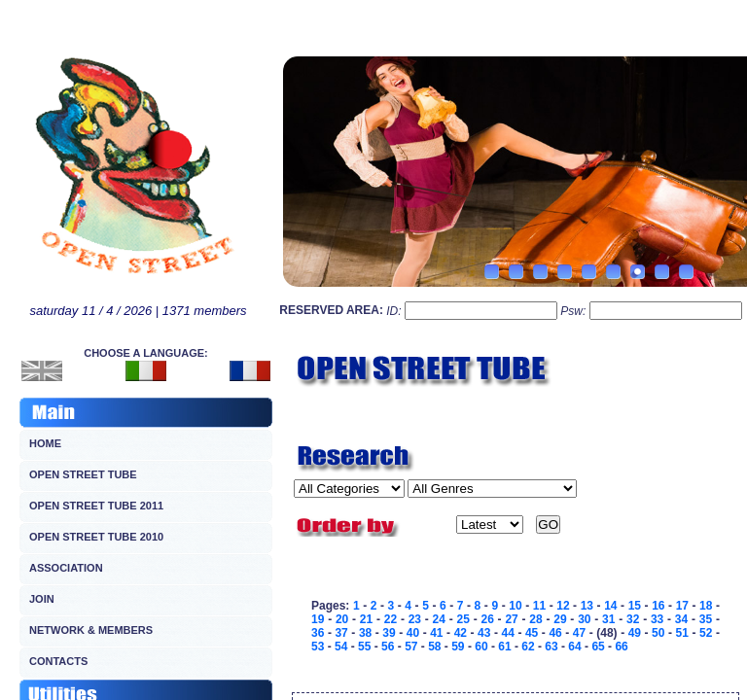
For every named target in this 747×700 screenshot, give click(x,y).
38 (365, 633)
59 (458, 647)
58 (434, 647)
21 (366, 619)
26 (487, 619)
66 (621, 647)
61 (504, 647)
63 (551, 647)
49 (635, 633)
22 (391, 619)
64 (574, 647)
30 (584, 619)
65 (598, 647)
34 (681, 619)
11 (539, 606)
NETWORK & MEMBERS (91, 630)
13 (587, 606)
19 (318, 619)
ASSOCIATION (66, 568)
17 (682, 606)
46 (555, 633)
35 (706, 619)
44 (508, 633)
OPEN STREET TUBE (83, 474)
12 (563, 606)
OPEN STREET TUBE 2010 (96, 537)
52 (706, 633)
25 (463, 619)
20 (342, 619)
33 (657, 619)
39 (389, 633)
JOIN (42, 599)
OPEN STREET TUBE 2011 (96, 506)
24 (439, 619)
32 (633, 619)
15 (635, 606)
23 (415, 619)
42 (461, 633)
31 (608, 619)
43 (484, 633)
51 (682, 633)
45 (532, 633)
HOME (45, 443)
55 (364, 647)
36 (318, 633)
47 (579, 633)
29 (560, 619)
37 (341, 633)
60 (481, 647)
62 (528, 647)
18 (706, 606)
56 (388, 647)
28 (535, 619)
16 (658, 606)
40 (413, 633)
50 (658, 633)
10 (515, 606)
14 (610, 606)
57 (411, 647)
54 (341, 647)
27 (511, 619)
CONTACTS (58, 661)
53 (318, 647)
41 (436, 633)
